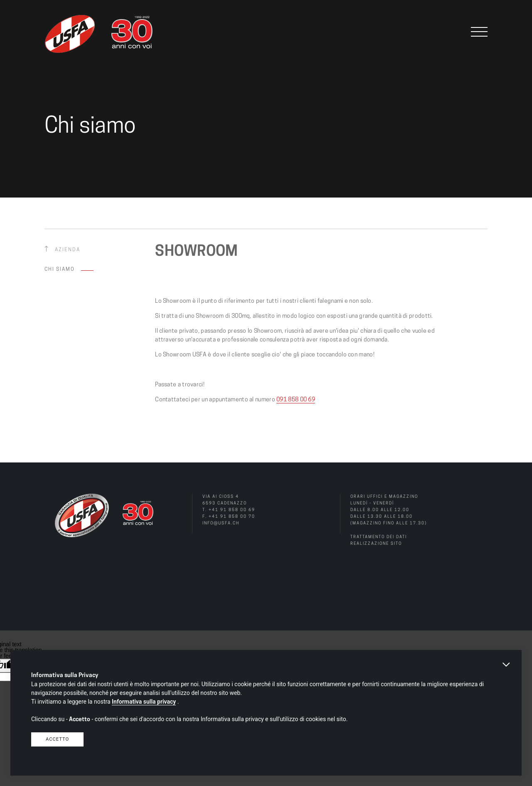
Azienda (68, 250)
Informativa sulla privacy (144, 702)
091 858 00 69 (296, 400)
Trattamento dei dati (379, 537)
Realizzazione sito (376, 544)
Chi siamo (60, 269)
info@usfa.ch (221, 523)
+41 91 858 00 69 (232, 510)
